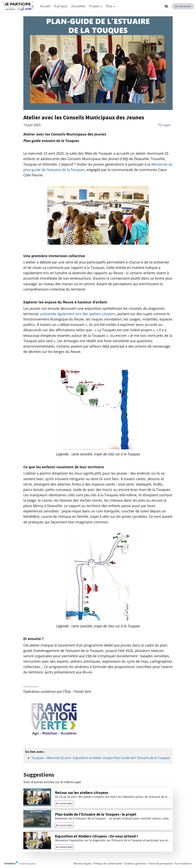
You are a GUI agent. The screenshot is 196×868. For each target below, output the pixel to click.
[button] (166, 6)
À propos (61, 6)
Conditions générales (135, 863)
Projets (96, 6)
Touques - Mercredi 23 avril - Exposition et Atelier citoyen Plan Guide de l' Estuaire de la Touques (101, 758)
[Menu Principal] (101, 6)
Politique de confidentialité (108, 863)
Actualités (78, 6)
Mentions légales (83, 863)
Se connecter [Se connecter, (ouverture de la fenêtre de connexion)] (183, 6)
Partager (164, 125)
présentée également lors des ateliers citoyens (78, 314)
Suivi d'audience (183, 863)
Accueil (45, 6)
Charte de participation (160, 863)
